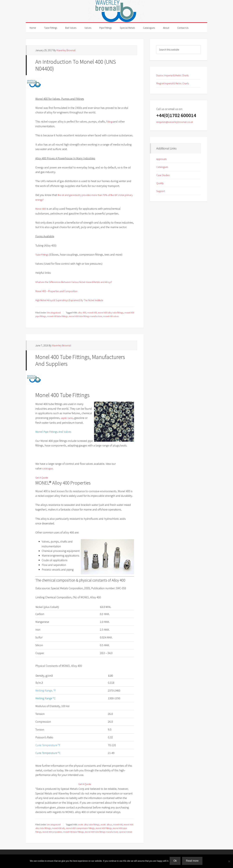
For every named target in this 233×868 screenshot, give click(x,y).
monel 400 (92, 313)
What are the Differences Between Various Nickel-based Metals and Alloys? (80, 282)
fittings (110, 121)
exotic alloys (106, 825)
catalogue (48, 468)
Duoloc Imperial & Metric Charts (175, 75)
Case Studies (164, 175)
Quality (161, 183)
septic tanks (68, 418)
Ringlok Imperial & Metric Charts (175, 83)
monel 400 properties (52, 832)
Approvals (162, 159)
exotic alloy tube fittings (89, 825)
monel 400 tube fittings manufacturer (85, 316)
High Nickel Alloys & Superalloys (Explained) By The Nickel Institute (75, 300)
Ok (176, 862)
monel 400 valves (111, 316)
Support (161, 191)
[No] (229, 862)
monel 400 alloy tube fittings (111, 313)
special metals (126, 832)
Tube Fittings (43, 255)
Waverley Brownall (117, 11)
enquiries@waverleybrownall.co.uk (177, 122)
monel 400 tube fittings (57, 316)
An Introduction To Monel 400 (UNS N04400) (76, 65)
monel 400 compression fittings (80, 828)
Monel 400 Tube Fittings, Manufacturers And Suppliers (80, 360)
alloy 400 (82, 313)
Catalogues (163, 167)
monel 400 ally (58, 828)
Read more (193, 862)
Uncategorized (54, 313)
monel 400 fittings (104, 828)
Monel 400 (42, 209)
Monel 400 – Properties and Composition (59, 291)
